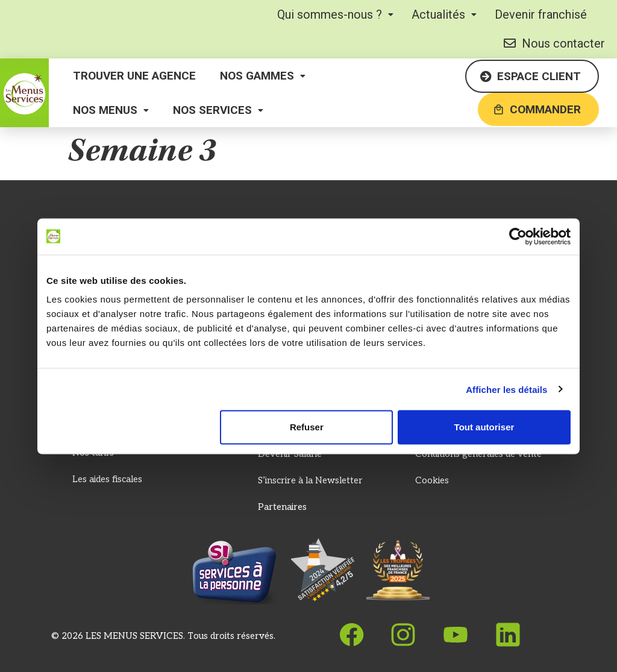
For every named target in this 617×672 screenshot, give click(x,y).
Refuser (307, 427)
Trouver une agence (134, 76)
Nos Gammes (263, 76)
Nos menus (111, 110)
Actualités (444, 14)
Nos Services (218, 110)
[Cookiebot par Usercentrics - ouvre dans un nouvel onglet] (518, 236)
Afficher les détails (506, 389)
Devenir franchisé (541, 14)
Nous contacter (554, 43)
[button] (335, 14)
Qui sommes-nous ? (335, 14)
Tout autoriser (484, 427)
